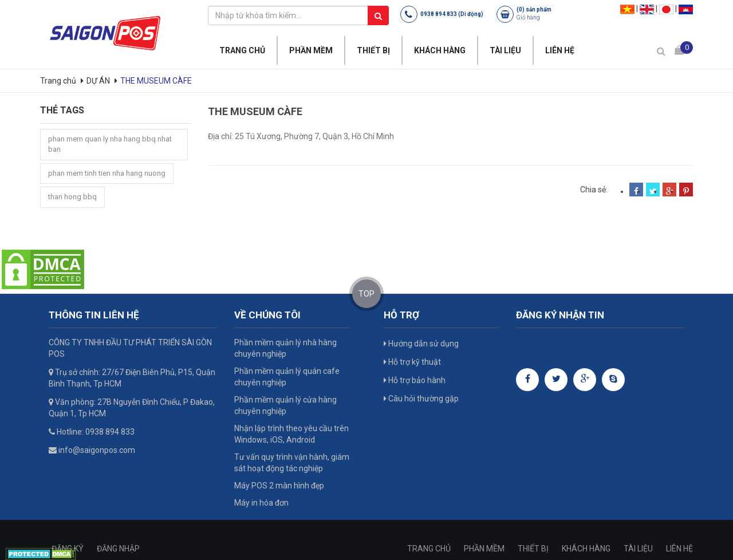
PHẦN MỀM (311, 50)
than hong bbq (72, 197)
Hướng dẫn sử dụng (421, 344)
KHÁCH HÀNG (440, 50)
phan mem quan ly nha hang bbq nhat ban (110, 144)
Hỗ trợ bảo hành (415, 380)
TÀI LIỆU (505, 50)
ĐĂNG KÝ (68, 549)
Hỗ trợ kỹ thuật (412, 362)
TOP (366, 294)
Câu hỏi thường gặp (421, 399)
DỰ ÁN (98, 81)
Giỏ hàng (528, 17)
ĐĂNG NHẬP (118, 549)
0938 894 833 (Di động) (452, 14)
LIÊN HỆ (560, 50)
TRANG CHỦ (242, 50)
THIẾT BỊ (373, 50)
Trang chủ (59, 81)
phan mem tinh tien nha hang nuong (107, 173)
